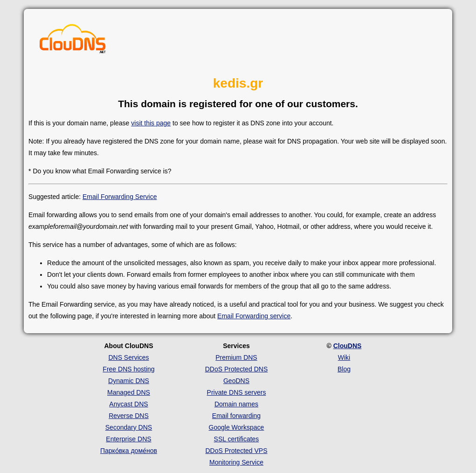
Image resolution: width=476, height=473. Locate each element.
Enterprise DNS (128, 439)
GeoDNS (236, 381)
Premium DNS (236, 357)
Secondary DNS (129, 427)
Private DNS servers (237, 392)
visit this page (151, 123)
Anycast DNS (128, 404)
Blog (344, 369)
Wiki (344, 357)
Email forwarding (236, 416)
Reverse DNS (129, 416)
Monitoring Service (236, 462)
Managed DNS (129, 392)
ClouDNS (348, 346)
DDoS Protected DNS (237, 369)
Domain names (236, 404)
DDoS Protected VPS (236, 451)
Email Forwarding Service (120, 197)
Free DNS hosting (128, 369)
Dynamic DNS (129, 381)
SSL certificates (237, 439)
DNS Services (128, 357)
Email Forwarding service (254, 316)
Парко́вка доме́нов (129, 451)
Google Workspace (237, 427)
